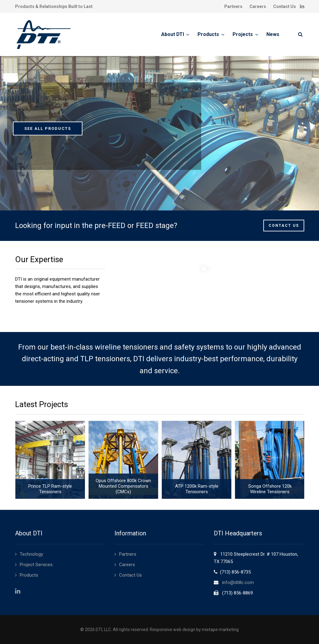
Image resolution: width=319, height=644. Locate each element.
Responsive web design (173, 630)
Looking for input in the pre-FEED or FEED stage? (96, 226)
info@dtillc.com (238, 582)
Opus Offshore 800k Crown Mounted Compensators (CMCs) (123, 486)
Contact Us (285, 6)
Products (208, 34)
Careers (258, 6)
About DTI (173, 34)
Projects (243, 34)
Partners (233, 6)
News (273, 34)
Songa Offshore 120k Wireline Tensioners (269, 489)
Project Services (36, 565)
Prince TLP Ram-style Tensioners (50, 489)
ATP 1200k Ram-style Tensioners (196, 489)
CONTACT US (284, 226)
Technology (31, 554)
